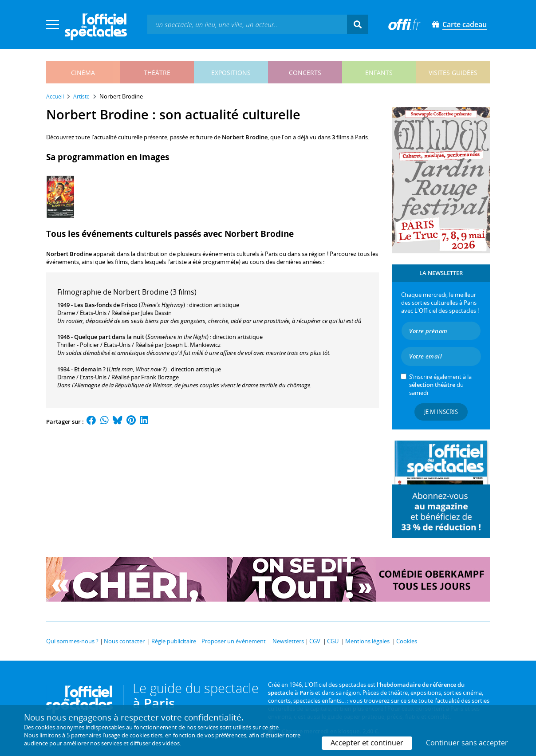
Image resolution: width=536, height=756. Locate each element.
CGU (333, 641)
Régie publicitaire (174, 641)
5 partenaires (84, 735)
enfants (379, 73)
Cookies (407, 641)
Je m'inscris (441, 412)
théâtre (157, 73)
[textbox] (247, 24)
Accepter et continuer (367, 743)
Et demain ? (90, 369)
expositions (231, 73)
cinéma (83, 73)
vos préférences (225, 735)
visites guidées (453, 73)
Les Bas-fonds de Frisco (106, 305)
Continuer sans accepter (467, 743)
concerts (305, 73)
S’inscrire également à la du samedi (440, 385)
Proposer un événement (234, 641)
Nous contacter (124, 641)
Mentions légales (367, 641)
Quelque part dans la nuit (109, 337)
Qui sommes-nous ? (72, 641)
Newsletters (288, 641)
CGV (315, 641)
